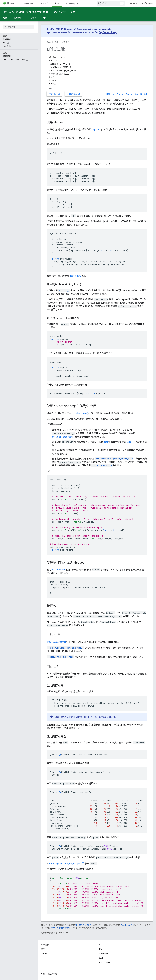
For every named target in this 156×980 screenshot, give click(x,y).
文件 (106, 442)
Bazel (49, 42)
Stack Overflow (105, 962)
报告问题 (55, 94)
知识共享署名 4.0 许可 (84, 925)
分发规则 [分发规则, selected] (32, 18)
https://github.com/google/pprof (65, 864)
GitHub (134, 3)
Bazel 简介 (29, 3)
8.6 (123, 94)
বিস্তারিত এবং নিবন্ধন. (108, 33)
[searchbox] (19, 27)
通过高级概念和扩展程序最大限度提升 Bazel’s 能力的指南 (39, 12)
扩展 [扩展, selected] (57, 3)
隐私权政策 (52, 974)
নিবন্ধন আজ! (107, 29)
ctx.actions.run (58, 570)
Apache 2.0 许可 (127, 925)
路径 (129, 442)
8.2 (141, 94)
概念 (5, 18)
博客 (43, 949)
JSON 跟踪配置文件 (56, 642)
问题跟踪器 (103, 954)
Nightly (108, 94)
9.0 (119, 94)
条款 (43, 974)
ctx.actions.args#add (62, 437)
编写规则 (18, 18)
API (45, 18)
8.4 (132, 94)
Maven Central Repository (81, 717)
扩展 (56, 42)
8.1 (146, 94)
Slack (101, 958)
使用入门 (44, 3)
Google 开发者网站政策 (60, 928)
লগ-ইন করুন (147, 3)
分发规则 (66, 42)
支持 (101, 949)
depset (95, 129)
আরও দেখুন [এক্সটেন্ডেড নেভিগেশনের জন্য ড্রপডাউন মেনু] (71, 3)
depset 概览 (75, 276)
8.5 (128, 94)
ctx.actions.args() (80, 413)
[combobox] (111, 3)
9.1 (114, 94)
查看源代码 (74, 94)
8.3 (137, 94)
